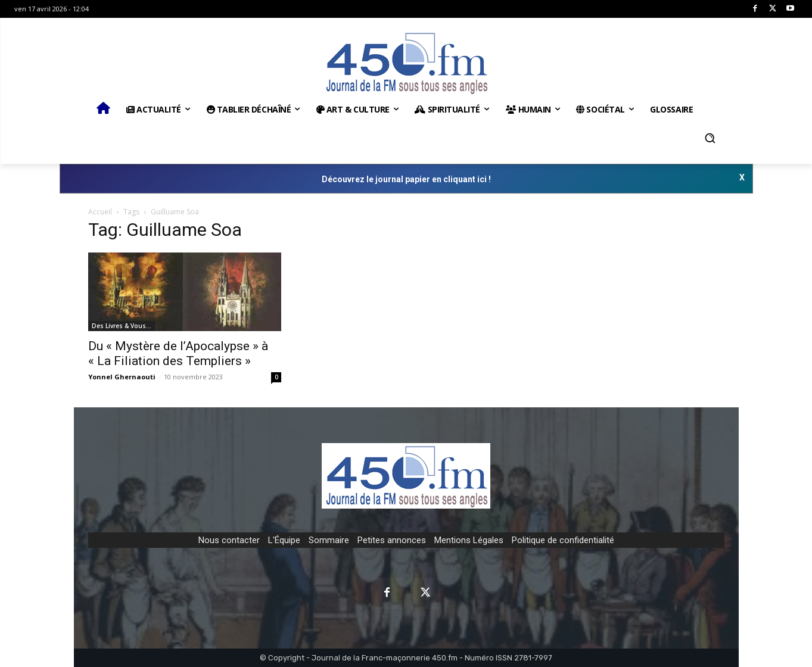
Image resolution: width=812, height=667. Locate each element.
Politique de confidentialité (563, 540)
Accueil (100, 212)
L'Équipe (284, 540)
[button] (710, 138)
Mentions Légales (469, 540)
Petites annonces (392, 540)
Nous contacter (229, 540)
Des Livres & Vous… (122, 326)
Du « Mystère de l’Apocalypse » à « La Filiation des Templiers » (178, 353)
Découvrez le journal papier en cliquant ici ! (406, 179)
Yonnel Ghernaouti (122, 377)
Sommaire (329, 540)
